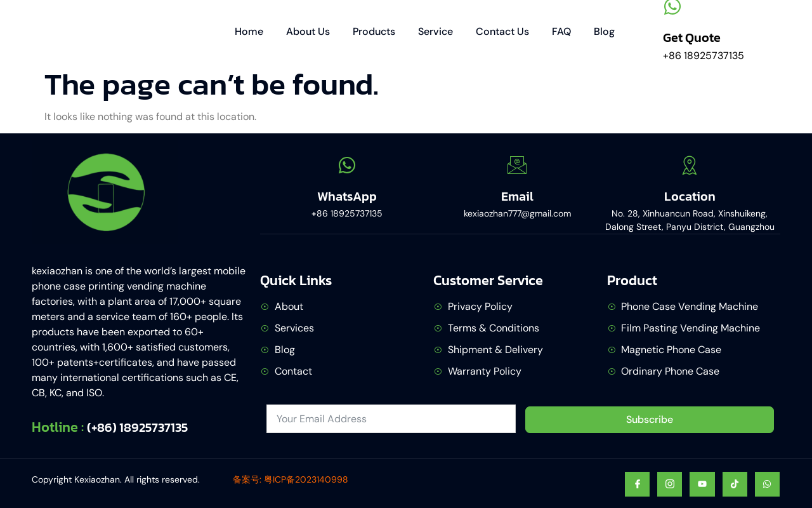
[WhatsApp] (347, 165)
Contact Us (502, 31)
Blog (604, 31)
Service (435, 31)
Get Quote (692, 37)
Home (249, 31)
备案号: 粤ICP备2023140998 (291, 479)
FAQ (561, 31)
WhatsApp (347, 196)
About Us (308, 31)
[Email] (517, 165)
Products (374, 31)
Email (517, 196)
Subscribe (650, 419)
